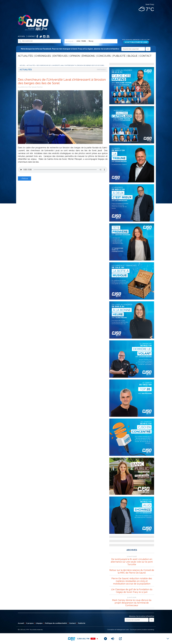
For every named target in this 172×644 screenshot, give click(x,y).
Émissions (88, 56)
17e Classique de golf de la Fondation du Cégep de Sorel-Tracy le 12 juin (132, 591)
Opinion (75, 56)
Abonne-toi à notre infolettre (142, 616)
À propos (30, 623)
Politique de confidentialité (56, 623)
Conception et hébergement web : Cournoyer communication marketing (131, 630)
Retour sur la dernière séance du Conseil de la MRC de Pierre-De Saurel (132, 571)
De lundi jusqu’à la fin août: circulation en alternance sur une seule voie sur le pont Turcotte (132, 562)
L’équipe (39, 623)
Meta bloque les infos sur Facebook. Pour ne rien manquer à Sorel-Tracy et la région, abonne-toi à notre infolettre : (86, 49)
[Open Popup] (120, 639)
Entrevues (60, 56)
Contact (32, 36)
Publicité (119, 56)
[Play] (105, 639)
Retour (24, 178)
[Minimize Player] (168, 639)
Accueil (22, 36)
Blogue (133, 56)
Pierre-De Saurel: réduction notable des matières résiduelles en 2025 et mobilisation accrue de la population (132, 581)
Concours (104, 56)
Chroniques (43, 56)
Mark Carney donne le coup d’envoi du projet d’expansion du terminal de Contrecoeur (132, 603)
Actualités (25, 56)
